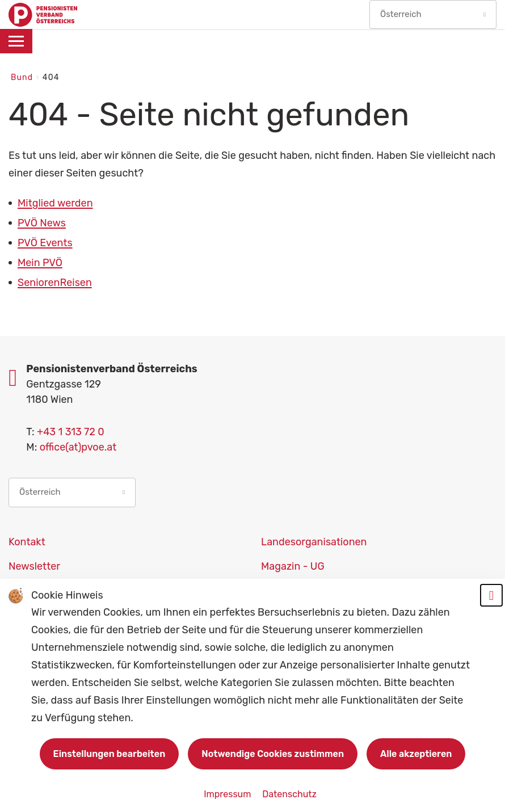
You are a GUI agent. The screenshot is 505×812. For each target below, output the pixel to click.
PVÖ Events (45, 243)
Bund (23, 77)
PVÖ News (42, 223)
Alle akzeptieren (416, 754)
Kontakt (27, 542)
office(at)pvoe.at (78, 447)
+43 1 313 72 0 (71, 432)
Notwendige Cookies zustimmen (273, 754)
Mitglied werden (55, 203)
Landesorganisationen (314, 542)
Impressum (228, 794)
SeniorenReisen (55, 283)
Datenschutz (289, 794)
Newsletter (34, 566)
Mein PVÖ (40, 263)
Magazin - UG (293, 566)
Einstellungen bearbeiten (110, 754)
